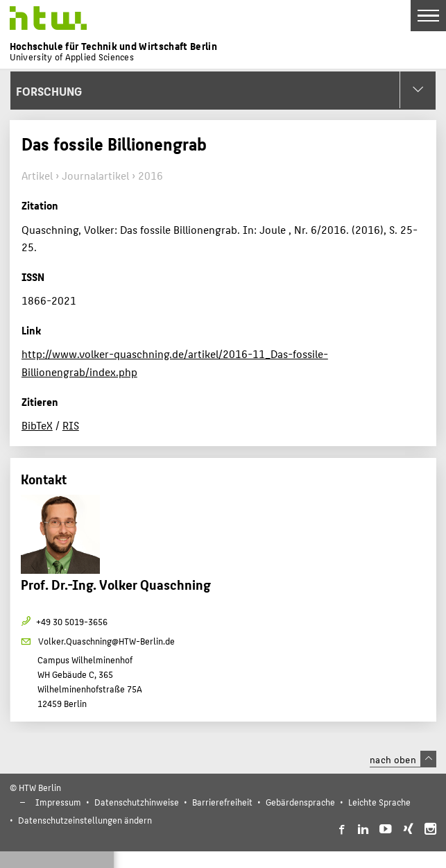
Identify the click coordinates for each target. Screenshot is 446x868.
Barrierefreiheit (222, 802)
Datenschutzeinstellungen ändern (85, 820)
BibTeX (37, 425)
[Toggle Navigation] (428, 16)
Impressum (58, 802)
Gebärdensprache (300, 802)
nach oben (403, 759)
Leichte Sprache (379, 802)
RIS (71, 425)
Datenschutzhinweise (137, 802)
